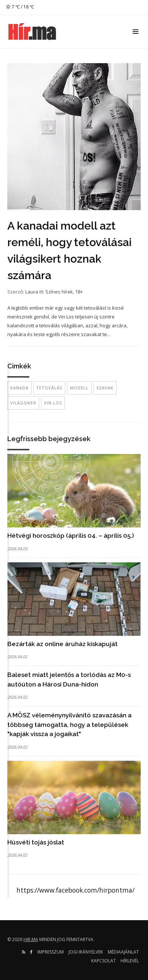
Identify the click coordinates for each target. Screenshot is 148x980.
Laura (32, 292)
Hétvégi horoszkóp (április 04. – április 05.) (71, 536)
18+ (79, 292)
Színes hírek (59, 292)
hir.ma (31, 939)
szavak (105, 388)
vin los (53, 403)
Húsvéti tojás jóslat (36, 842)
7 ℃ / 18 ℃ (20, 7)
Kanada (19, 388)
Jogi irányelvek (86, 952)
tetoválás (49, 388)
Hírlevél (130, 961)
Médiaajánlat (123, 952)
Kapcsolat (103, 961)
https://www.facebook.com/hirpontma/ (75, 890)
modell (79, 388)
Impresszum (51, 952)
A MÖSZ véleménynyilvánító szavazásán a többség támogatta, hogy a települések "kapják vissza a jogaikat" (69, 725)
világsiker (23, 403)
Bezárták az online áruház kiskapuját (62, 644)
